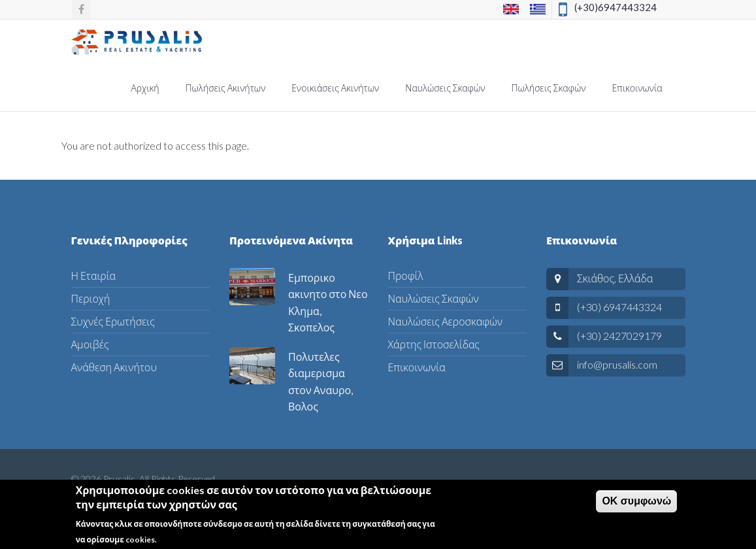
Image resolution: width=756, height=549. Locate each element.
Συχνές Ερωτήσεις (113, 321)
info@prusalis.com (617, 364)
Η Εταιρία (94, 275)
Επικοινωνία (637, 88)
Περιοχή (91, 298)
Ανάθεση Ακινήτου (114, 367)
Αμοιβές (90, 344)
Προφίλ (406, 275)
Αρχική (145, 88)
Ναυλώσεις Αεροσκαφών (445, 321)
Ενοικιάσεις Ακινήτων (335, 88)
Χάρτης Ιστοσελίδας (434, 344)
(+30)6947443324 (616, 7)
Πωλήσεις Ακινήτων (226, 88)
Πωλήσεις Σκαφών (549, 88)
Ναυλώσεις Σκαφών (445, 88)
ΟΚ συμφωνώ (636, 506)
